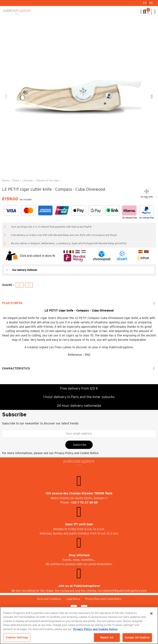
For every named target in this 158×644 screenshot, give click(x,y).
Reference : (76, 355)
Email (29, 285)
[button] (6, 97)
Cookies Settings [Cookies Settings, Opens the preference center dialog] (17, 637)
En (151, 3)
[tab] (79, 270)
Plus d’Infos (12, 303)
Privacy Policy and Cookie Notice (77, 453)
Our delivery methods (25, 270)
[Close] (151, 613)
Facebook (20, 285)
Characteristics (16, 368)
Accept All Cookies (137, 637)
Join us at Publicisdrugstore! (79, 586)
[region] (79, 625)
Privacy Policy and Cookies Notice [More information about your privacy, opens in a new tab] (95, 629)
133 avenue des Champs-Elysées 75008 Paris (79, 493)
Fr (145, 3)
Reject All (107, 637)
